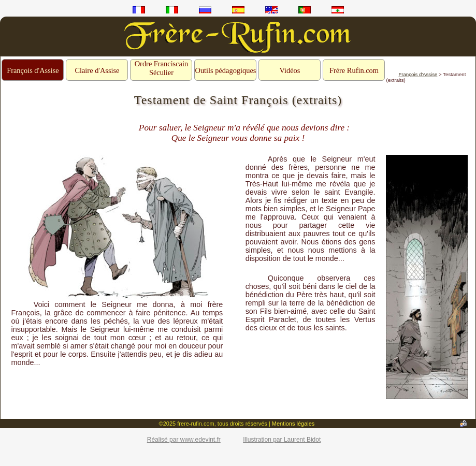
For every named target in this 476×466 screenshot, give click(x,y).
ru (205, 10)
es (238, 10)
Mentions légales (293, 424)
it (172, 10)
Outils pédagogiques (225, 70)
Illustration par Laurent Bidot (282, 440)
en (271, 10)
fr (139, 10)
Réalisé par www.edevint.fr (184, 440)
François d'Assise (33, 70)
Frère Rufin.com (354, 70)
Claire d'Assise (97, 70)
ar (338, 10)
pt (305, 10)
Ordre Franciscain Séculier (162, 68)
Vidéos (290, 70)
